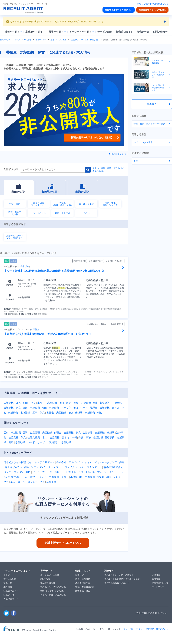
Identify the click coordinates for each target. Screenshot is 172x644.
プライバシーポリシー (134, 629)
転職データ (9, 595)
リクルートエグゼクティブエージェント (123, 579)
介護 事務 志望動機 (91, 438)
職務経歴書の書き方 (85, 587)
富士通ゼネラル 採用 (17, 467)
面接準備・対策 (83, 591)
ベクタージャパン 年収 (17, 472)
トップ (7, 575)
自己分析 (80, 575)
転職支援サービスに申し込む (153, 10)
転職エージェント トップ (10, 40)
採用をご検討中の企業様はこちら (153, 4)
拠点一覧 (8, 583)
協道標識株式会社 (113, 467)
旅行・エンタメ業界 (58, 40)
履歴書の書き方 (83, 583)
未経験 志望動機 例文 (89, 413)
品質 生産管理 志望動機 (37, 433)
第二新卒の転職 (48, 583)
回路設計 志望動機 (60, 442)
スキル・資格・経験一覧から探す (108, 168)
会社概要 (156, 575)
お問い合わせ (162, 629)
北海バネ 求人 (94, 472)
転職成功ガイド (11, 591)
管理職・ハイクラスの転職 (53, 587)
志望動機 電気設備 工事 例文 (26, 413)
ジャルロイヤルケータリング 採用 (105, 462)
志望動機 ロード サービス (31, 442)
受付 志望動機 (12, 433)
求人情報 (28, 40)
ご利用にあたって (160, 583)
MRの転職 (45, 579)
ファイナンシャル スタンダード (83, 467)
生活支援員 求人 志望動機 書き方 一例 (52, 438)
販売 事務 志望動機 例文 (82, 403)
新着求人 (152, 104)
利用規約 (150, 629)
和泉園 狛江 (104, 477)
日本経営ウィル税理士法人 (18, 462)
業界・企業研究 (83, 579)
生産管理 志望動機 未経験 (98, 433)
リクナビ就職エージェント (117, 583)
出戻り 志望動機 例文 (51, 403)
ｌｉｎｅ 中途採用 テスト (53, 477)
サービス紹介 (10, 579)
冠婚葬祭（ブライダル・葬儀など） (85, 40)
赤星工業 (51, 482)
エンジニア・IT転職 (50, 575)
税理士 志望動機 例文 (67, 433)
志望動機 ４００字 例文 (64, 408)
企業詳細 (25, 266)
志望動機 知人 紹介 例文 (20, 403)
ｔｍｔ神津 (29, 477)
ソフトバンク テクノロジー (47, 467)
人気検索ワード (11, 599)
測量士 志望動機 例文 (60, 413)
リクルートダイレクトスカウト (119, 575)
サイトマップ (158, 587)
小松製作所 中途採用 (82, 477)
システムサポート (45, 462)
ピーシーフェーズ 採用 (46, 472)
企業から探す (99, 171)
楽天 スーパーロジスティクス (28, 482)
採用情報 (156, 579)
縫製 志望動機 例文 (35, 408)
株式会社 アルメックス (70, 462)
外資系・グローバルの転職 (53, 595)
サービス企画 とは (72, 472)
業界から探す (41, 40)
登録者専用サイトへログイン (119, 10)
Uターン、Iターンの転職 (52, 591)
